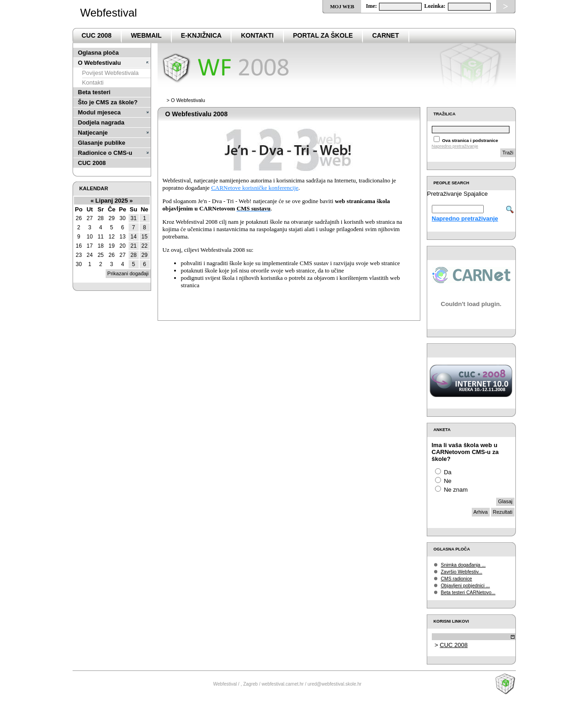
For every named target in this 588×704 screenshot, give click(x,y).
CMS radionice (457, 579)
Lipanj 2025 (112, 201)
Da (448, 472)
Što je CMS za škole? (108, 102)
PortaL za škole (323, 35)
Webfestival (109, 13)
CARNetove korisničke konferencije (255, 188)
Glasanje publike (102, 143)
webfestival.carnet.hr (283, 684)
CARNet (385, 35)
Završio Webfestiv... (462, 572)
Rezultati (503, 512)
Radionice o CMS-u (105, 153)
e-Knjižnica (201, 35)
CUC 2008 (97, 35)
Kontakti (257, 35)
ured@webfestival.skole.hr (335, 684)
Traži (508, 153)
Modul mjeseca (99, 112)
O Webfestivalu (100, 63)
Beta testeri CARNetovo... (468, 593)
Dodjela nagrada (101, 122)
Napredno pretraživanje (455, 146)
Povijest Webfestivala (110, 73)
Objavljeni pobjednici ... (466, 586)
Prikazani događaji (128, 273)
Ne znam (456, 490)
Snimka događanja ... (464, 565)
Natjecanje (93, 133)
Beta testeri (94, 92)
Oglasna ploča (99, 53)
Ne (448, 481)
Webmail (146, 35)
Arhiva (481, 512)
